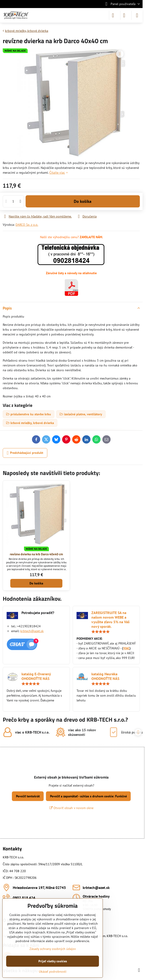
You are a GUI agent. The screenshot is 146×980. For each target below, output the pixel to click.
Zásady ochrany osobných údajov (53, 949)
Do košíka (83, 204)
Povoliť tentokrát (28, 796)
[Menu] (137, 15)
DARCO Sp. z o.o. (27, 225)
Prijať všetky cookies (53, 961)
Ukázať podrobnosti (53, 972)
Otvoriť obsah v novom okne (71, 808)
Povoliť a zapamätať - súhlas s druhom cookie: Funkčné (88, 796)
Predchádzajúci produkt (25, 453)
